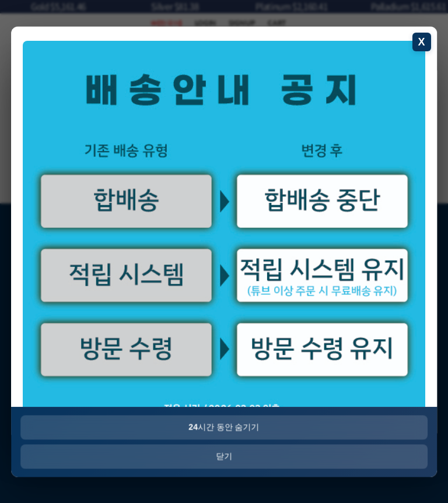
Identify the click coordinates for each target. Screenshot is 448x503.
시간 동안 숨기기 (224, 427)
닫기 (224, 456)
